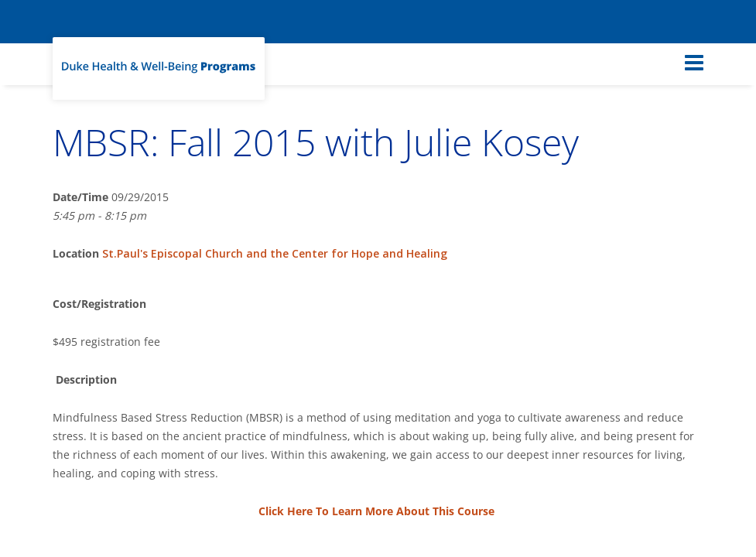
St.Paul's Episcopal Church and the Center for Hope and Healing (275, 253)
